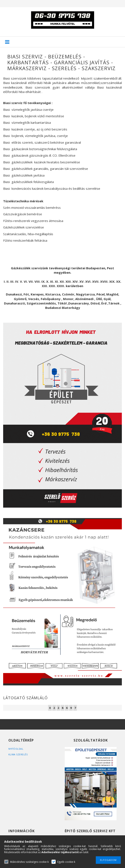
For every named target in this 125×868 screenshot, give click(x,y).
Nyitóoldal (16, 749)
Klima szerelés (18, 754)
